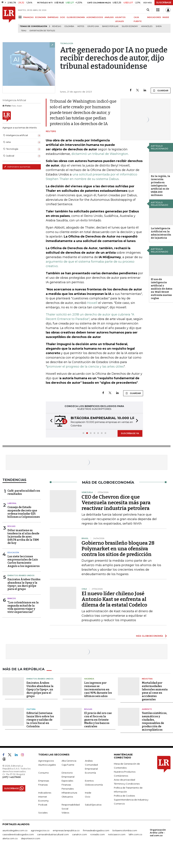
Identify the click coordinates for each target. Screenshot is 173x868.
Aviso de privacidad (124, 780)
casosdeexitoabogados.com (18, 834)
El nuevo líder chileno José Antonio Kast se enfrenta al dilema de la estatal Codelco (114, 599)
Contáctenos (121, 776)
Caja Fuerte (68, 765)
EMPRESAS (53, 17)
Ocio (88, 797)
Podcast (43, 805)
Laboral (12, 503)
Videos (65, 813)
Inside (88, 793)
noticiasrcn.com (117, 834)
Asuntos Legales (47, 765)
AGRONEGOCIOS (95, 17)
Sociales (43, 813)
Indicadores (45, 793)
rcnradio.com (97, 834)
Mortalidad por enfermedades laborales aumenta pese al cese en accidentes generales (155, 691)
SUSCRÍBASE (164, 2)
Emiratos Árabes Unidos (21, 575)
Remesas (57, 26)
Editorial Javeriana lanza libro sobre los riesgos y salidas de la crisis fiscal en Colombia (40, 720)
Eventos (89, 781)
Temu (24, 31)
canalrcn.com (80, 834)
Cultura (31, 709)
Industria (147, 679)
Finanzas (43, 785)
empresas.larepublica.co (66, 830)
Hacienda (89, 679)
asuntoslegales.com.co (15, 830)
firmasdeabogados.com (96, 830)
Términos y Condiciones (127, 784)
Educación (13, 552)
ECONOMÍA (41, 17)
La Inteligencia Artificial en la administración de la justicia (161, 233)
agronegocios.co (40, 830)
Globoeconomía (94, 785)
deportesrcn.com (31, 838)
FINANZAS (28, 17)
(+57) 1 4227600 (12, 777)
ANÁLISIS (109, 17)
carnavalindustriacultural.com (53, 834)
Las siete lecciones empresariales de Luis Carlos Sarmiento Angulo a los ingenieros (24, 561)
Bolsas (11, 526)
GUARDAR (161, 90)
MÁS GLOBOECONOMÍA (150, 636)
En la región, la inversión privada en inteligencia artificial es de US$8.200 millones (160, 186)
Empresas (44, 781)
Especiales (67, 781)
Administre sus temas (17, 167)
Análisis (89, 761)
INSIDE (166, 17)
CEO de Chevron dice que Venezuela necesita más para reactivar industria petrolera (116, 503)
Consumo (44, 773)
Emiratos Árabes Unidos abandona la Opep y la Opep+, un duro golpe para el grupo (24, 584)
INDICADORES (154, 17)
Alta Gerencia (69, 761)
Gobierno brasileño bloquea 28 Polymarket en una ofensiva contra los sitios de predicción (118, 549)
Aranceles (147, 26)
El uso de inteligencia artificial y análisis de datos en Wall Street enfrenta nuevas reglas (162, 289)
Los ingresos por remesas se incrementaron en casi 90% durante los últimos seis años (98, 689)
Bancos (12, 598)
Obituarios (67, 797)
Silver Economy (130, 26)
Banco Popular (110, 26)
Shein (159, 26)
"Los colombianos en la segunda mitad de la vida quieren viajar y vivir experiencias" (23, 607)
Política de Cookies (124, 796)
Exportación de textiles (42, 31)
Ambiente (147, 709)
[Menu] (21, 17)
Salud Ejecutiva (93, 805)
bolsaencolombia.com (125, 830)
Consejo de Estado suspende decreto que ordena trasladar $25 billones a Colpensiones (24, 512)
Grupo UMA (93, 26)
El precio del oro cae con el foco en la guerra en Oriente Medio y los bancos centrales (98, 720)
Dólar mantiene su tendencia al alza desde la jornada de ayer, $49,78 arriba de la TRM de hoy (23, 537)
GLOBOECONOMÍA (76, 17)
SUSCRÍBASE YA (130, 433)
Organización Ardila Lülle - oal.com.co (158, 833)
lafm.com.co (135, 834)
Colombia (69, 26)
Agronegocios (46, 761)
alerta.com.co (10, 838)
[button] (50, 421)
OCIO (63, 17)
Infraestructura (69, 793)
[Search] (148, 10)
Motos (81, 26)
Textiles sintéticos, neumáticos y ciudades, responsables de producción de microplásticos (155, 721)
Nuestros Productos (125, 772)
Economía (90, 773)
